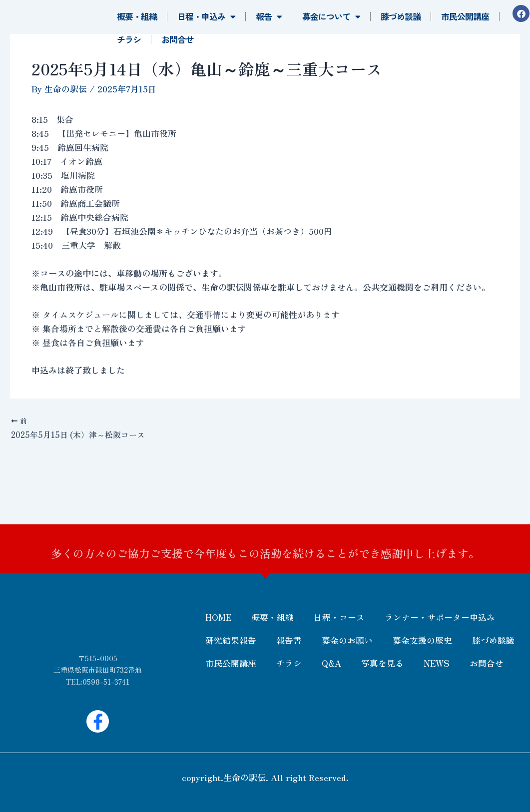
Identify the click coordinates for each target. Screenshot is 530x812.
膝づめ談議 (401, 16)
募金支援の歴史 (422, 640)
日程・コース (339, 617)
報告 (269, 17)
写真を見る (382, 663)
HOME (218, 617)
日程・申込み (206, 17)
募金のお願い (347, 640)
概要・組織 (137, 16)
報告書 (289, 640)
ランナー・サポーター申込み (440, 617)
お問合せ (177, 39)
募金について (331, 17)
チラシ (129, 39)
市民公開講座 (465, 16)
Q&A (331, 663)
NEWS (437, 663)
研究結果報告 (231, 640)
